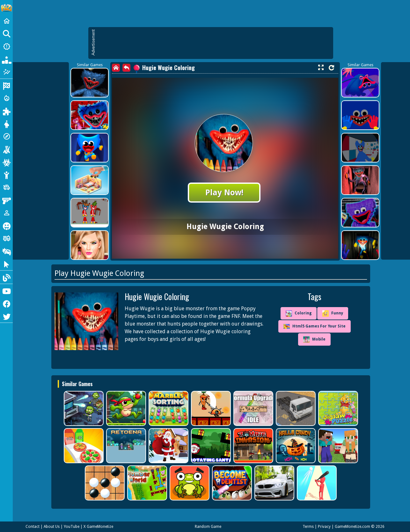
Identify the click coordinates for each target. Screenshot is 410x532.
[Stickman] (6, 175)
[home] (116, 68)
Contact (33, 527)
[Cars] (6, 187)
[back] (126, 68)
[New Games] (6, 47)
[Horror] (6, 226)
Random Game (208, 527)
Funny (333, 313)
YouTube (72, 527)
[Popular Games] (6, 59)
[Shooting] (6, 149)
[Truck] (6, 238)
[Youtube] (6, 291)
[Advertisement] (214, 43)
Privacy (324, 527)
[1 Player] (6, 213)
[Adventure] (6, 136)
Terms (308, 527)
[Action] (6, 98)
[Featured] (6, 72)
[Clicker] (6, 264)
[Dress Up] (6, 124)
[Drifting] (6, 251)
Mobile (314, 340)
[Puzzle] (6, 111)
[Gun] (6, 200)
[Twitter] (6, 316)
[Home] (6, 21)
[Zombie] (6, 162)
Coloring (299, 313)
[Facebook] (6, 303)
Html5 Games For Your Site (315, 326)
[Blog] (6, 277)
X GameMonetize (98, 527)
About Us (52, 527)
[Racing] (6, 85)
